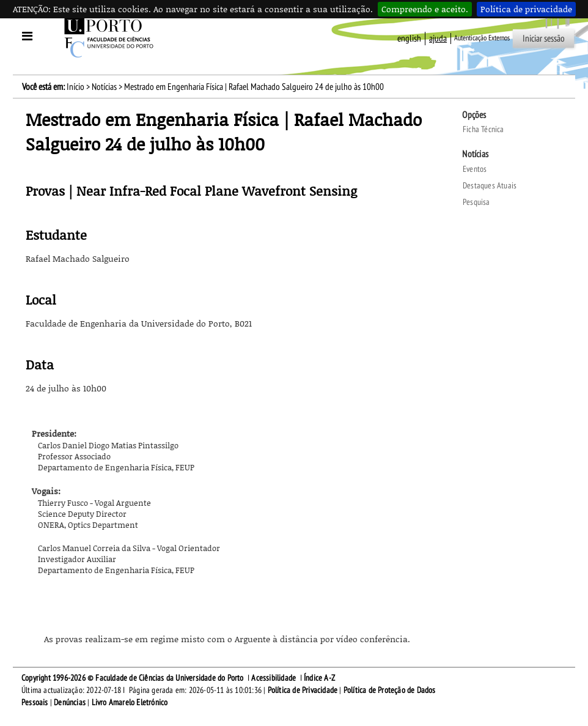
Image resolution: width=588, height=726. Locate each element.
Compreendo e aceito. (425, 9)
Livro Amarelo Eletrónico (130, 702)
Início (75, 87)
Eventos (475, 169)
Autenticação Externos (482, 38)
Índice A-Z (319, 678)
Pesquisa (476, 202)
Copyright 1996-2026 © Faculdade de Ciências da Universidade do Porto (133, 678)
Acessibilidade (274, 678)
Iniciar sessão (544, 39)
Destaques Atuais (490, 186)
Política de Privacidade (303, 690)
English (409, 39)
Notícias (104, 87)
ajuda (438, 39)
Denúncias (70, 702)
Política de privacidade (526, 9)
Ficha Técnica (483, 129)
